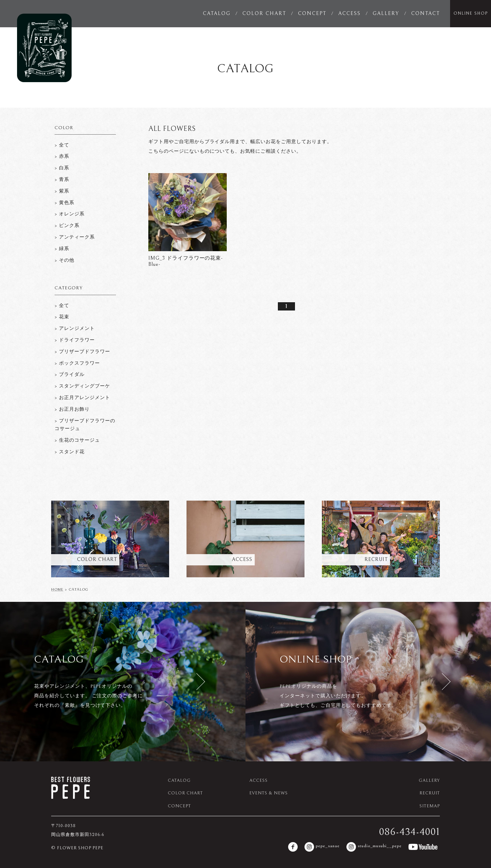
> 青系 (62, 180)
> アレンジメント (75, 329)
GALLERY (386, 13)
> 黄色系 (64, 203)
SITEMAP (430, 806)
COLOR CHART (264, 13)
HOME (57, 589)
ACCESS (349, 13)
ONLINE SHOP (471, 13)
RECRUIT (430, 793)
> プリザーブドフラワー (82, 352)
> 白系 (62, 168)
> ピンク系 (67, 226)
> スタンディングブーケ (82, 386)
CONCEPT (312, 13)
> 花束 (62, 317)
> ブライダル (70, 375)
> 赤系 (62, 156)
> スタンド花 (70, 452)
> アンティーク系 (75, 237)
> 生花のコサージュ (77, 440)
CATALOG (217, 13)
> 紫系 (62, 191)
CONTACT (426, 13)
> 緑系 (62, 249)
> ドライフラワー (75, 340)
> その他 (64, 260)
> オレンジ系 (70, 214)
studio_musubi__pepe (374, 847)
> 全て (62, 145)
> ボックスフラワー (77, 363)
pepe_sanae (322, 847)
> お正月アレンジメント (82, 398)
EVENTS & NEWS (268, 793)
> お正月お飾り (72, 409)
